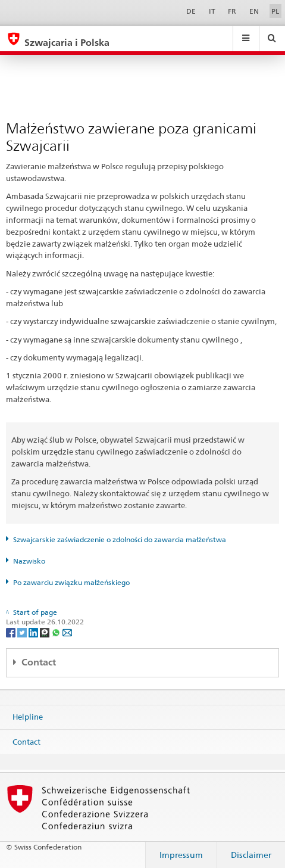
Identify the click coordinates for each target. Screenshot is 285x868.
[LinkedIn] (34, 632)
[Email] (67, 632)
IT (212, 11)
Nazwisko (29, 561)
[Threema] (46, 632)
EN (254, 11)
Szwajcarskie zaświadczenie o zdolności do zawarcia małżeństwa (120, 539)
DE (191, 11)
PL (275, 11)
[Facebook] (12, 632)
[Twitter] (23, 632)
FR (232, 11)
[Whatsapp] (57, 632)
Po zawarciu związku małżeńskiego (71, 582)
